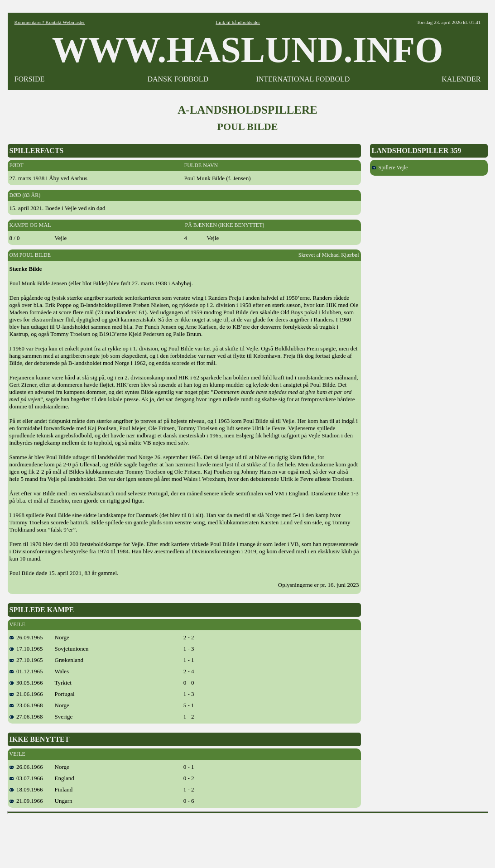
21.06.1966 (26, 694)
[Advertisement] (248, 838)
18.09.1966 (26, 789)
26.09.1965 (26, 637)
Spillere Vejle (390, 168)
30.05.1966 (26, 683)
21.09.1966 (26, 801)
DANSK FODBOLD (178, 79)
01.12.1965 (26, 671)
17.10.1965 (26, 649)
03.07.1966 (26, 778)
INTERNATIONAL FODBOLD (303, 79)
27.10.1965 (26, 660)
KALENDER (461, 79)
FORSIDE (30, 79)
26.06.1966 (26, 767)
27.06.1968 (26, 717)
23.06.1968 (26, 705)
